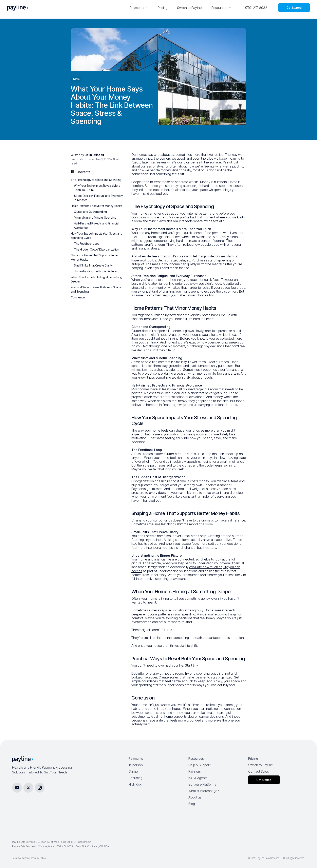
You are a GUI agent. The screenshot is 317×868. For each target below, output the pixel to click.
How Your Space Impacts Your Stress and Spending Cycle (97, 236)
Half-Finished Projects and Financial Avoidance (97, 225)
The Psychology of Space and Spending (96, 180)
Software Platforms (202, 784)
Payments (139, 8)
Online (133, 771)
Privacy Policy (39, 858)
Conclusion (78, 297)
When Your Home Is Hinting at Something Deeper (96, 279)
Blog (192, 804)
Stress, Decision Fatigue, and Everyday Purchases (98, 198)
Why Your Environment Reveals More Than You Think (97, 188)
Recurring (135, 778)
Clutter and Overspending (90, 212)
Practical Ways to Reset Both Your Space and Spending (96, 289)
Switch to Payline (189, 8)
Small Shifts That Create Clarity (93, 265)
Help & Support (199, 765)
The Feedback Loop (87, 244)
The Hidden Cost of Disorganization (97, 249)
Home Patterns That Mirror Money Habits (96, 206)
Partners (195, 771)
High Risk (135, 784)
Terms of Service (21, 858)
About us (195, 797)
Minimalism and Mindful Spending (95, 218)
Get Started (294, 8)
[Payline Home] (18, 8)
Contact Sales (259, 771)
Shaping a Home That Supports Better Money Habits (94, 257)
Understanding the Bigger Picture (95, 271)
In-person (136, 765)
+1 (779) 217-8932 (254, 8)
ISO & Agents (198, 778)
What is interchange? (204, 791)
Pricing (163, 8)
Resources (221, 8)
